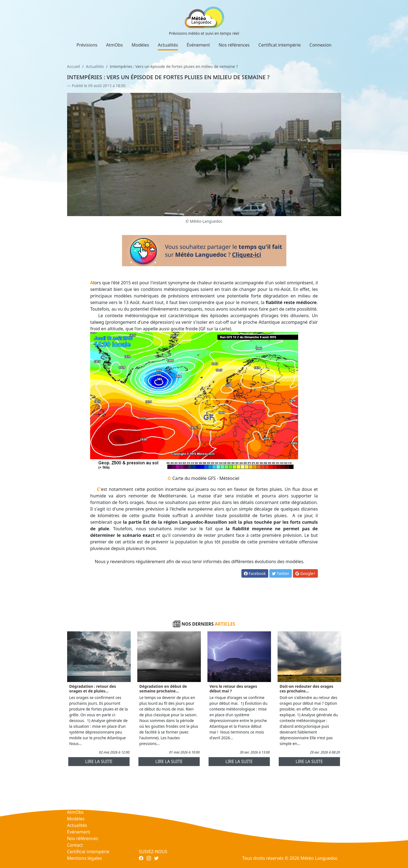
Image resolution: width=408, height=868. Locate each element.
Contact (75, 845)
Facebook (255, 573)
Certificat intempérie (279, 45)
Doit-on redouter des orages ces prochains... (307, 689)
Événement (198, 45)
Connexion (320, 45)
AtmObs (114, 45)
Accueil (74, 66)
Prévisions (87, 45)
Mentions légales (85, 858)
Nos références (234, 45)
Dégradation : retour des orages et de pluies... (93, 689)
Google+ (305, 573)
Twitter (281, 573)
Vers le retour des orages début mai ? (233, 689)
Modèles (140, 45)
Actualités (168, 45)
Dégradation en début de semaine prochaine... (163, 689)
